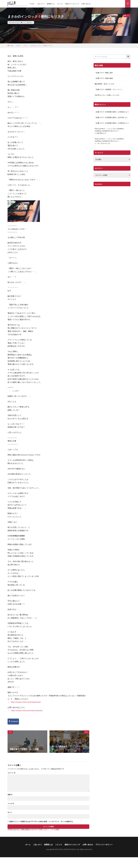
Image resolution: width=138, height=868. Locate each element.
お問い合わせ (86, 4)
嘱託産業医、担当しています (104, 84)
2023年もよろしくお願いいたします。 (108, 95)
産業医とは (51, 4)
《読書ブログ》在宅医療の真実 (105, 112)
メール (11, 804)
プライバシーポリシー (104, 844)
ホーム (28, 844)
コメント (11, 773)
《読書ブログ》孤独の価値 (104, 78)
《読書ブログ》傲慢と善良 (104, 73)
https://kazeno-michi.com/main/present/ (26, 702)
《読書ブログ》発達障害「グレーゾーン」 (109, 89)
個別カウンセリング (72, 4)
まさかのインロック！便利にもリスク (42, 46)
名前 (10, 795)
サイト (10, 812)
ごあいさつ (41, 4)
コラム (24, 22)
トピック (60, 4)
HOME (32, 4)
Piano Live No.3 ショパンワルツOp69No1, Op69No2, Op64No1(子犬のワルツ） (109, 130)
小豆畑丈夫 (122, 112)
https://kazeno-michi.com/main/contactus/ (27, 710)
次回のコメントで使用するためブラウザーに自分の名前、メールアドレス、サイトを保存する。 (42, 821)
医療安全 (29, 22)
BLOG (18, 46)
